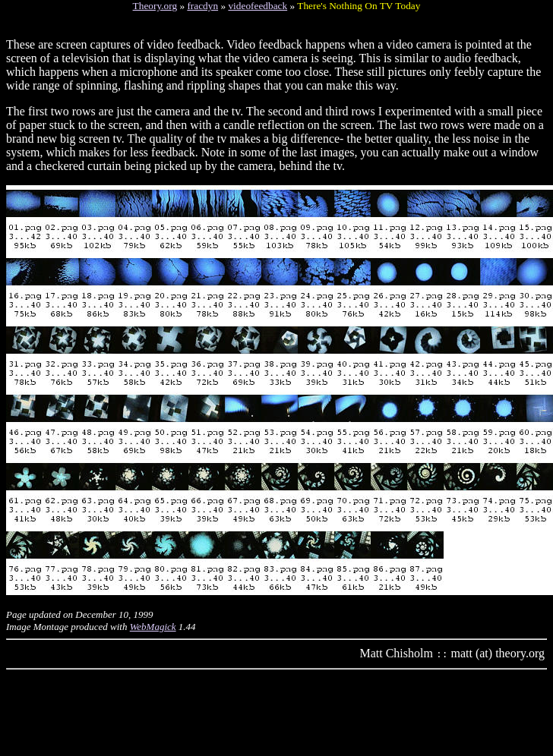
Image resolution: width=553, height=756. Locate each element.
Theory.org (155, 6)
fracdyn (202, 6)
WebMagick (153, 627)
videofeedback (258, 6)
